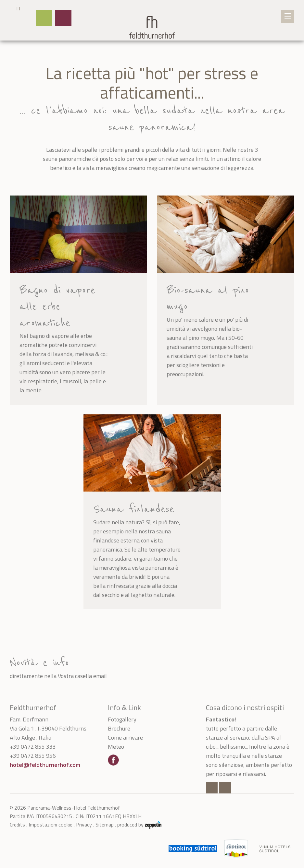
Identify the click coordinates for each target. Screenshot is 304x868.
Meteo (116, 747)
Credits (17, 825)
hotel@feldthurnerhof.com (45, 765)
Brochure (119, 728)
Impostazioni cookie (51, 825)
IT (19, 8)
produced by (139, 825)
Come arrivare (125, 737)
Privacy (84, 825)
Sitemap (105, 825)
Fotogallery (122, 719)
